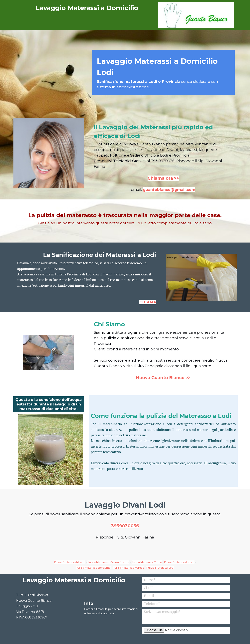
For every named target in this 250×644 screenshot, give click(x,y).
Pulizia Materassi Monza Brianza (108, 562)
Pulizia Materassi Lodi (160, 568)
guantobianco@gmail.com (169, 190)
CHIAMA (148, 302)
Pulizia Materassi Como (147, 562)
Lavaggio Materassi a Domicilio (87, 8)
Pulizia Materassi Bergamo (93, 568)
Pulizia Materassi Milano (70, 562)
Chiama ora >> (163, 178)
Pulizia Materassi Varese (128, 568)
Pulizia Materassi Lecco (179, 562)
